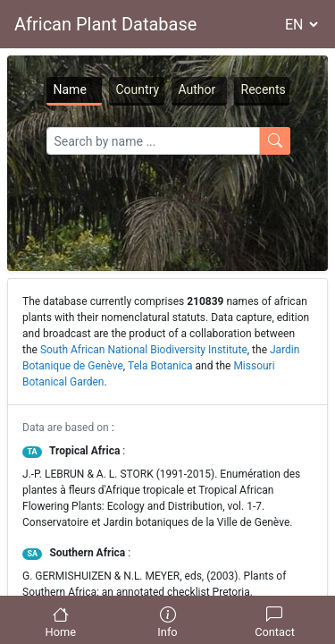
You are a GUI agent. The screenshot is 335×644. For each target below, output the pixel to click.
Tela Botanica (160, 366)
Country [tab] (138, 89)
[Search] (153, 141)
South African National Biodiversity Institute (144, 350)
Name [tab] (70, 89)
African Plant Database (105, 24)
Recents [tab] (264, 89)
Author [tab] (197, 89)
